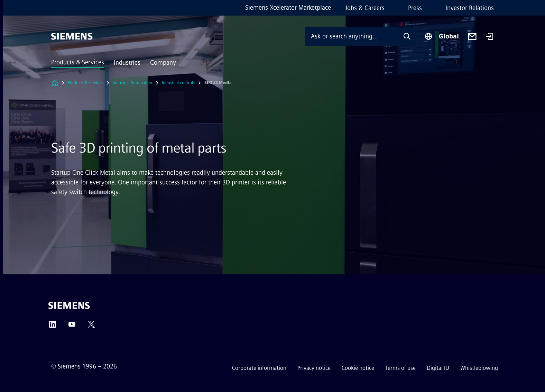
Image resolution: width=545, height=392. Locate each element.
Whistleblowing (479, 368)
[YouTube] (72, 326)
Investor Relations (470, 8)
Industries (127, 63)
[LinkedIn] (53, 326)
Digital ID (438, 368)
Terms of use (400, 368)
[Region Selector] (442, 36)
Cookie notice (358, 368)
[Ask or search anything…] (352, 36)
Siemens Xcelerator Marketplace (288, 8)
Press (415, 8)
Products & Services (78, 62)
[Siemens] (72, 36)
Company (163, 63)
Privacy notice (314, 368)
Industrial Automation (132, 83)
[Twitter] (91, 326)
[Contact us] (472, 37)
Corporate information (259, 368)
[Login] (490, 37)
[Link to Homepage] (55, 83)
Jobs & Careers (365, 8)
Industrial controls (178, 83)
